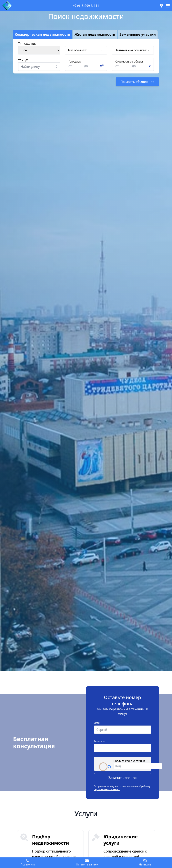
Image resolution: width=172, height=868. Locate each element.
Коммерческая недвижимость (42, 34)
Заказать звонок (122, 778)
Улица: (23, 60)
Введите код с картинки (129, 761)
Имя (97, 723)
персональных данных (107, 789)
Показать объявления (137, 82)
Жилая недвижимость (95, 34)
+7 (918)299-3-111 (86, 6)
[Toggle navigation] (168, 6)
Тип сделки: (27, 44)
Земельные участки (138, 34)
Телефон (100, 741)
